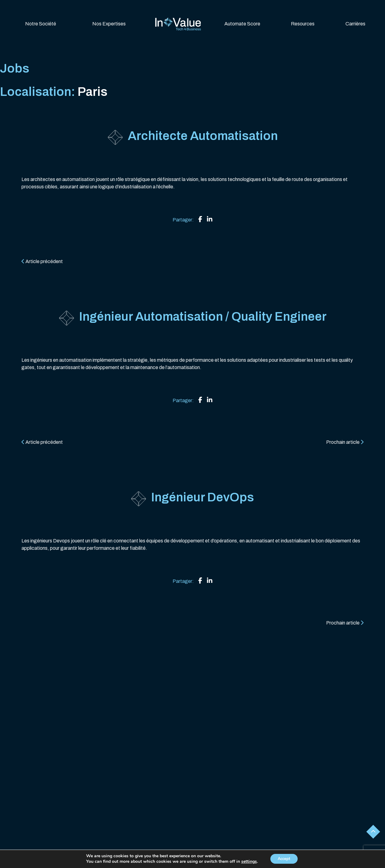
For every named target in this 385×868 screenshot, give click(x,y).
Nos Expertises (109, 24)
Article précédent (42, 261)
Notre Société (41, 24)
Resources (303, 24)
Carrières (355, 24)
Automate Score (242, 24)
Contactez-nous (246, 859)
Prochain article (345, 442)
